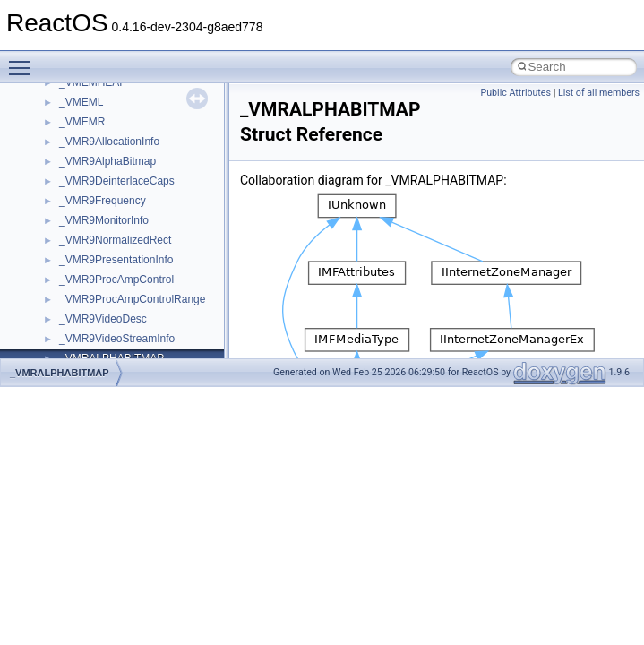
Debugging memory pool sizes (103, 168)
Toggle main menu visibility (24, 60)
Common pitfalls (69, 149)
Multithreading (64, 247)
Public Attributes (515, 93)
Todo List (52, 306)
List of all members (599, 93)
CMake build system (79, 129)
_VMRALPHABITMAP (60, 373)
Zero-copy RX (64, 208)
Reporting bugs (67, 188)
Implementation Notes (83, 287)
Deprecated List (68, 326)
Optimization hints (73, 267)
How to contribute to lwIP (90, 109)
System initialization (77, 228)
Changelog (56, 90)
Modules (51, 346)
